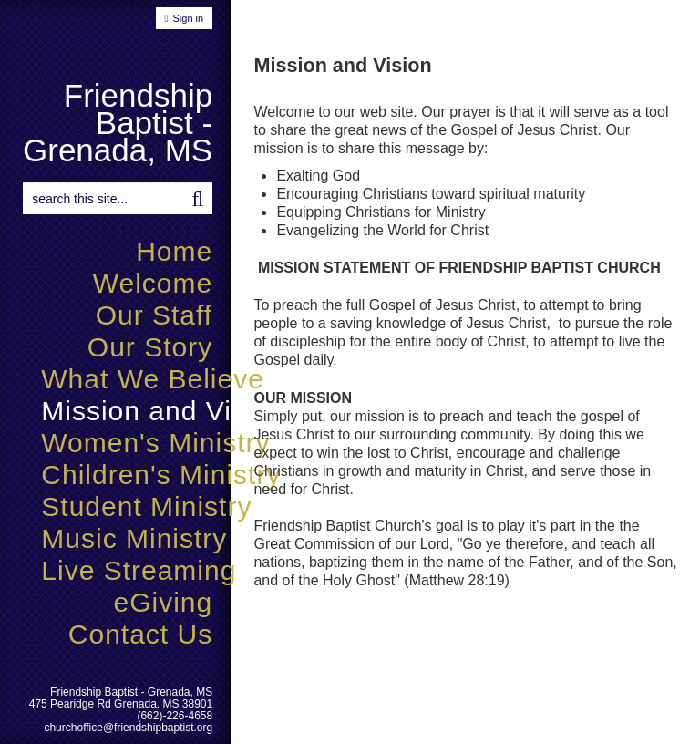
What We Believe (153, 379)
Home (174, 251)
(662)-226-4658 (175, 716)
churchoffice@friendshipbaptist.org (128, 728)
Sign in (189, 18)
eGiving (163, 602)
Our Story (150, 347)
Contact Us (140, 634)
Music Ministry (134, 538)
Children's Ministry (161, 475)
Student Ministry (146, 506)
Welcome (153, 283)
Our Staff (154, 315)
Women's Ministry (155, 443)
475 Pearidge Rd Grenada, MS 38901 (121, 704)
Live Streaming (139, 570)
